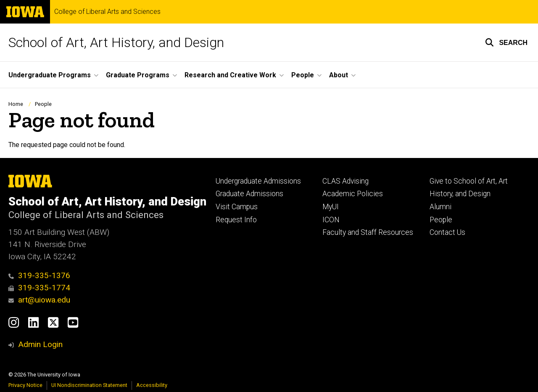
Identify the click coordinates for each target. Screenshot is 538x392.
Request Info (236, 220)
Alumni (440, 207)
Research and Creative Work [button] (230, 75)
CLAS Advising (345, 181)
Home (16, 104)
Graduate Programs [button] (138, 75)
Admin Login (40, 344)
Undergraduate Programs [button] (50, 75)
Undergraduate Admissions (258, 181)
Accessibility (152, 385)
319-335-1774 (39, 288)
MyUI (331, 207)
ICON (331, 220)
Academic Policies (353, 194)
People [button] (303, 75)
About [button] (339, 75)
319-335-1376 (39, 275)
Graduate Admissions (249, 194)
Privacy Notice (25, 385)
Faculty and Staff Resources (368, 232)
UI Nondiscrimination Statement (89, 385)
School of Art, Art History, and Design (116, 42)
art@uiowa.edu (39, 300)
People (43, 104)
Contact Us (447, 232)
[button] (506, 42)
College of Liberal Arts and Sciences (107, 12)
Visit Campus (237, 207)
